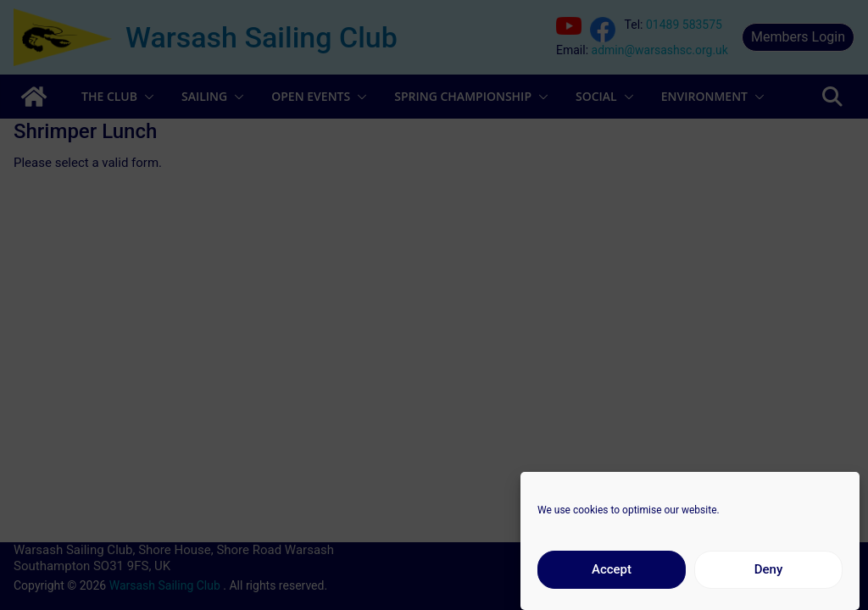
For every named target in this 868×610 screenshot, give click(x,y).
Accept (612, 577)
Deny (769, 577)
